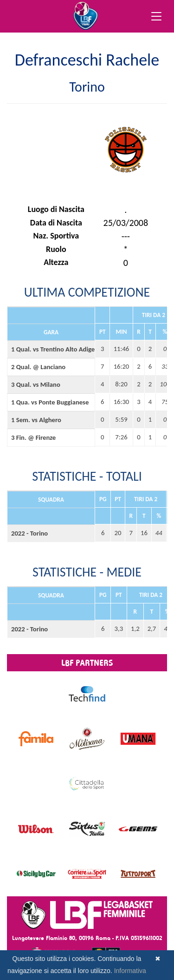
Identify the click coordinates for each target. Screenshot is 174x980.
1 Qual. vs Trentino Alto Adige (51, 349)
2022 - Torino (29, 533)
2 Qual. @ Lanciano (38, 367)
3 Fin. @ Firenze (33, 437)
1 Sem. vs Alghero (36, 420)
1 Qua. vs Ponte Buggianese (50, 402)
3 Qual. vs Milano (36, 384)
